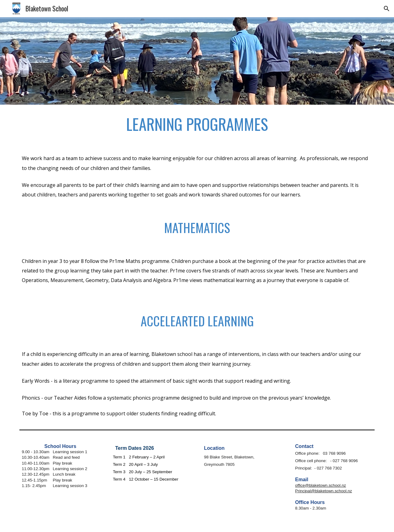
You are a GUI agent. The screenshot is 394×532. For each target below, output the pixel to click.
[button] (387, 9)
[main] (197, 124)
